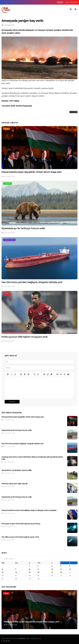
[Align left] (21, 374)
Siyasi (6, 129)
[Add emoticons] (44, 374)
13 (3, 572)
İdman (7, 294)
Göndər (12, 402)
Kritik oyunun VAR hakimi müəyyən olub (25, 337)
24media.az (22, 638)
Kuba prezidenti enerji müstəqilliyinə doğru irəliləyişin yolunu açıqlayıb (29, 510)
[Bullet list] (34, 374)
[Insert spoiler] (65, 374)
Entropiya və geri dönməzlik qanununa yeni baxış (21, 524)
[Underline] (15, 374)
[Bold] (8, 374)
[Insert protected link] (51, 374)
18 (61, 572)
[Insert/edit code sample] (61, 374)
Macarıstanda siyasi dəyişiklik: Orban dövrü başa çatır (32, 172)
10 (52, 569)
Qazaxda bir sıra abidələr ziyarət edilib (17, 470)
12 (70, 569)
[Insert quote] (57, 374)
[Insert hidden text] (68, 374)
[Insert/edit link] (48, 374)
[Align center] (25, 374)
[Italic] (11, 374)
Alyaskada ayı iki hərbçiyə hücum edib (23, 228)
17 (52, 572)
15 (30, 572)
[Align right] (28, 374)
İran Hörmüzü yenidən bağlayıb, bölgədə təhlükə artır (32, 282)
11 (61, 569)
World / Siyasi (9, 240)
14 (16, 572)
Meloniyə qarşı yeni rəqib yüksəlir (15, 484)
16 (38, 572)
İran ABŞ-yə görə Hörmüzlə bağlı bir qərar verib (20, 537)
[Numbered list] (38, 374)
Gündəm (7, 184)
